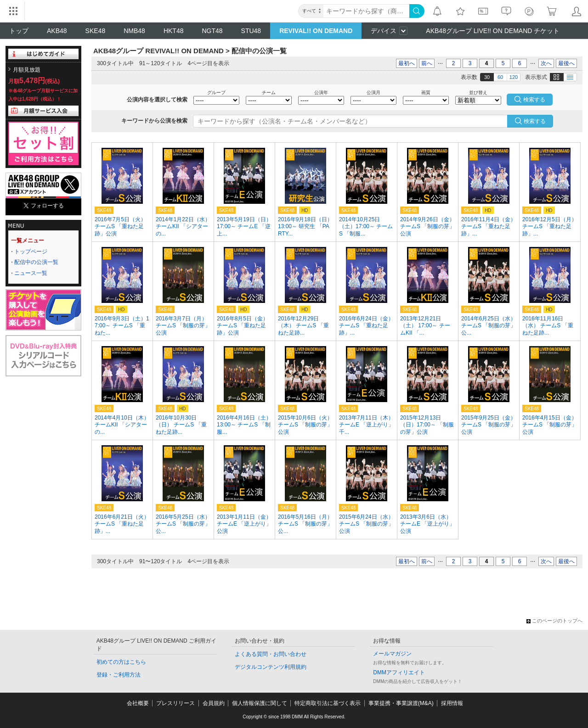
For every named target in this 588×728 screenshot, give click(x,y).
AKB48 (57, 31)
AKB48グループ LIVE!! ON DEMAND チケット (493, 31)
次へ (546, 63)
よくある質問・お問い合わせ (271, 654)
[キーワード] (366, 11)
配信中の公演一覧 (36, 262)
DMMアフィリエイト (399, 672)
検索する (535, 121)
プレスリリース (175, 703)
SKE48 (96, 31)
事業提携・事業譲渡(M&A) (401, 703)
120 (514, 77)
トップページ (31, 252)
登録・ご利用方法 (119, 675)
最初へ (407, 63)
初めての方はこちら (121, 662)
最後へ (566, 63)
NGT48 (212, 31)
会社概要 (138, 703)
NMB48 (134, 31)
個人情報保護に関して (260, 703)
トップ (19, 31)
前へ (427, 63)
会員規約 (214, 703)
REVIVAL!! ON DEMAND (316, 31)
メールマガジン (392, 654)
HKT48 (174, 31)
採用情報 (452, 703)
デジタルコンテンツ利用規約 (271, 667)
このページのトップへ (554, 621)
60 (500, 77)
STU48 (251, 31)
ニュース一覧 (31, 273)
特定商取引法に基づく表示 (328, 703)
